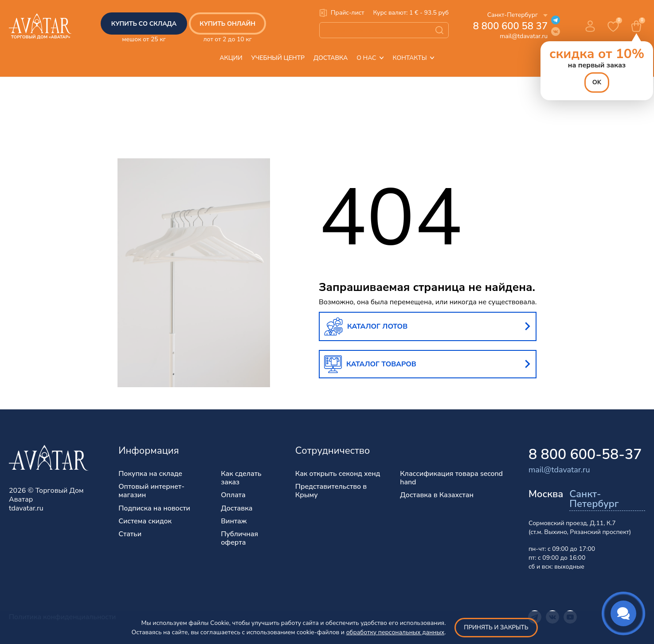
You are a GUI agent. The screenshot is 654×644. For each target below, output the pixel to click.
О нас (370, 58)
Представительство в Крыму (331, 491)
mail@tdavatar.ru (524, 36)
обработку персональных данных (396, 632)
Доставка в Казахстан (437, 495)
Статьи (130, 534)
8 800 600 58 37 (510, 26)
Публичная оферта (239, 538)
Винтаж (234, 521)
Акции (231, 58)
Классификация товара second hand (451, 478)
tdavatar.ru (26, 508)
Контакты (414, 58)
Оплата (233, 495)
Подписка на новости (154, 509)
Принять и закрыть (496, 628)
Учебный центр (278, 58)
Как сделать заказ (241, 478)
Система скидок (145, 521)
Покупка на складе (150, 474)
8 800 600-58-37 (585, 454)
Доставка (331, 58)
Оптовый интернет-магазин (151, 491)
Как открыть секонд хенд (338, 474)
